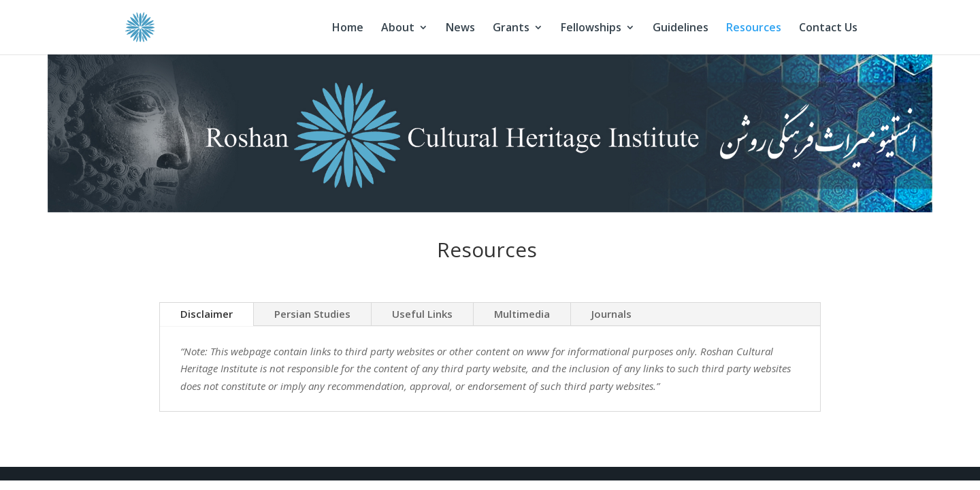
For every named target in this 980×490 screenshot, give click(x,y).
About (398, 29)
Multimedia (522, 314)
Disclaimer (207, 314)
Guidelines (681, 29)
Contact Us (828, 29)
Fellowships (591, 29)
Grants (511, 29)
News (460, 29)
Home (348, 29)
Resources (754, 29)
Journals (611, 314)
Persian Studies (312, 314)
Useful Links (422, 314)
